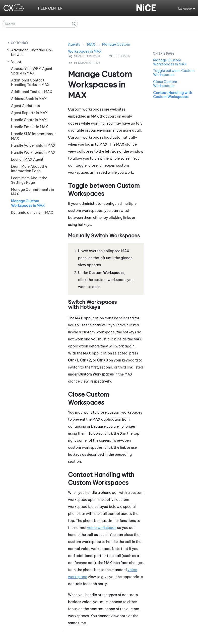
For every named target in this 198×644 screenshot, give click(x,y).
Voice (16, 62)
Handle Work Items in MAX (33, 152)
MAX (25, 43)
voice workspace (102, 528)
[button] (74, 24)
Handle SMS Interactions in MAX (34, 136)
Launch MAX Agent (27, 159)
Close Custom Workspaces (165, 84)
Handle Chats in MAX (29, 120)
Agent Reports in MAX (29, 113)
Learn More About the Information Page (29, 169)
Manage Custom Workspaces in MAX (28, 203)
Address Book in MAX (29, 99)
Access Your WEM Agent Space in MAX (32, 71)
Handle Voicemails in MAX (33, 145)
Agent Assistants (25, 106)
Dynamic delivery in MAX (32, 213)
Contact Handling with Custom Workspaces (173, 95)
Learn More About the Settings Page (29, 180)
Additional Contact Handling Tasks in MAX (30, 82)
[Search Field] (40, 24)
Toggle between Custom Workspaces (174, 73)
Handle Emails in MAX (29, 127)
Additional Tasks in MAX (32, 92)
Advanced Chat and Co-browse (32, 52)
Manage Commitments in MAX (32, 192)
